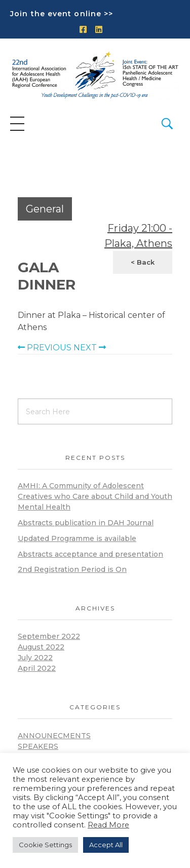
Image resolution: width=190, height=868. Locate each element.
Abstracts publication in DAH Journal (86, 523)
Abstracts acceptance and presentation (90, 554)
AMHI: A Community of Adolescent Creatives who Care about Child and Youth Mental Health (95, 496)
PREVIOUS (45, 348)
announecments (54, 736)
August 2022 (41, 647)
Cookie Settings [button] (45, 845)
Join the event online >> (62, 14)
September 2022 (49, 636)
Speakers (38, 746)
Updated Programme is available (77, 538)
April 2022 (37, 668)
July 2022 (35, 658)
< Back (143, 262)
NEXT (90, 348)
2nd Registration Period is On (72, 569)
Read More (108, 825)
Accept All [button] (106, 845)
